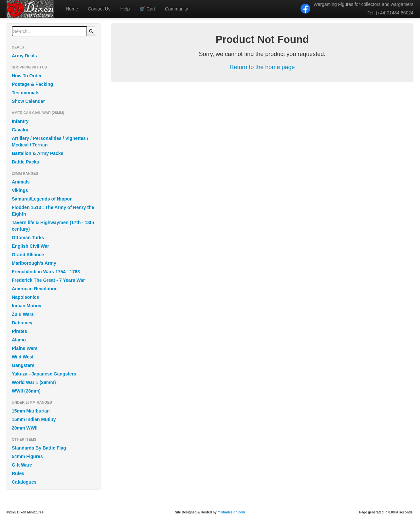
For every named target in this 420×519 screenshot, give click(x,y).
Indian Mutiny (27, 306)
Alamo (19, 340)
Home (72, 9)
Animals (21, 182)
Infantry (20, 121)
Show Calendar (28, 101)
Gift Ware (22, 465)
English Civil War (30, 246)
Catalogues (24, 482)
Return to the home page (262, 67)
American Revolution (35, 289)
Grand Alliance (28, 255)
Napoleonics (25, 297)
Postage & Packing (32, 84)
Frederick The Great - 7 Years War (48, 280)
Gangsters (23, 365)
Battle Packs (25, 162)
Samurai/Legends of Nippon (42, 199)
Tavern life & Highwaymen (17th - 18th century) (53, 226)
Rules (18, 473)
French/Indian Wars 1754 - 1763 (46, 272)
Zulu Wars (23, 314)
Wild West (23, 357)
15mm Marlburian (31, 411)
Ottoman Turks (28, 238)
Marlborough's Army (34, 263)
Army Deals (24, 56)
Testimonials (26, 93)
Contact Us (99, 9)
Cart (147, 9)
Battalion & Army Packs (37, 153)
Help (125, 9)
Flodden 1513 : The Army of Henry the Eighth (53, 211)
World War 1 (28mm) (34, 382)
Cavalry (20, 130)
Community (177, 9)
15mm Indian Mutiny (34, 419)
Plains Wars (25, 348)
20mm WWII (25, 428)
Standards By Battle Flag (39, 448)
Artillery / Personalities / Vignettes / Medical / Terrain (50, 142)
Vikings (20, 190)
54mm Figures (27, 456)
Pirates (19, 331)
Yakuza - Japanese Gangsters (44, 374)
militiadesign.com (231, 512)
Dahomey (22, 323)
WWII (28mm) (26, 391)
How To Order (27, 76)
